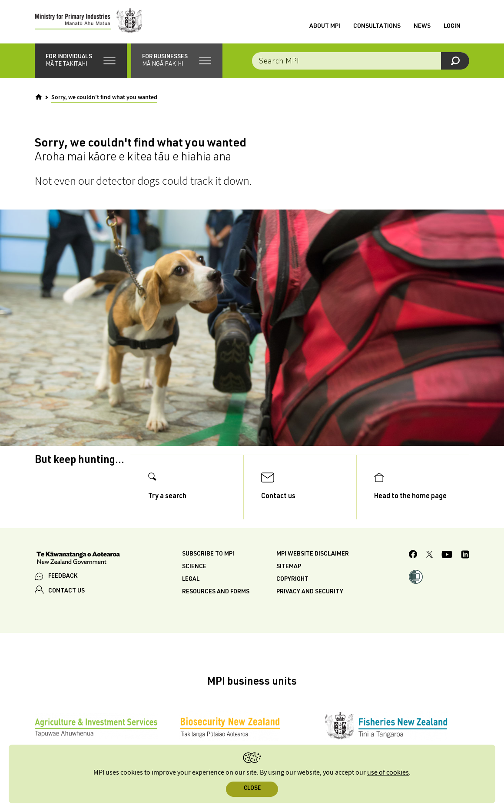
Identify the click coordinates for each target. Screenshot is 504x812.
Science (194, 567)
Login (452, 27)
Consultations (377, 27)
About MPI (325, 27)
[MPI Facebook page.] (413, 556)
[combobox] (361, 61)
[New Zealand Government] (78, 559)
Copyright (292, 579)
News (422, 27)
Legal (191, 579)
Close (252, 789)
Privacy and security (310, 592)
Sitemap (289, 567)
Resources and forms (216, 592)
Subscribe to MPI (208, 554)
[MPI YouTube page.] (447, 556)
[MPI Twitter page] (429, 556)
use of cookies (388, 773)
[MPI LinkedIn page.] (465, 556)
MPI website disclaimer (313, 554)
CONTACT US (66, 591)
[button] (81, 61)
